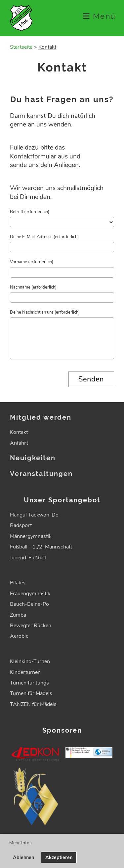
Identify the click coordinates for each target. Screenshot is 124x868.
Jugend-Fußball (28, 558)
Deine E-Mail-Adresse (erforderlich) (44, 237)
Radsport (21, 525)
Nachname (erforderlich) (33, 287)
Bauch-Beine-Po (29, 604)
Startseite (21, 47)
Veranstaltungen (41, 474)
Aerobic (19, 636)
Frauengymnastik (30, 594)
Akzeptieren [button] (59, 857)
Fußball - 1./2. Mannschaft (41, 547)
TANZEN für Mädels (33, 704)
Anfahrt (19, 443)
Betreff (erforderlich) (30, 212)
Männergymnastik (31, 536)
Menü (99, 16)
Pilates (18, 583)
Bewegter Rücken (31, 626)
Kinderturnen (25, 672)
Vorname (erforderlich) (32, 262)
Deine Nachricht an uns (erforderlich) (45, 312)
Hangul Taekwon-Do (34, 515)
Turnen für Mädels (31, 693)
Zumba (18, 615)
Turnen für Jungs (29, 683)
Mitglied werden (41, 417)
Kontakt (19, 432)
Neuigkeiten (33, 458)
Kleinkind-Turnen (30, 661)
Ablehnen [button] (23, 857)
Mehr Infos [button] (21, 843)
